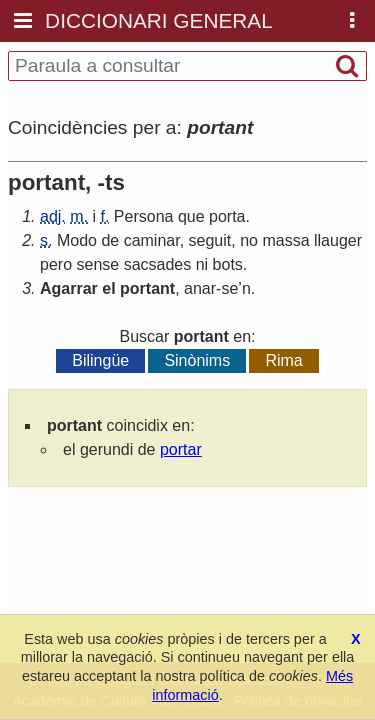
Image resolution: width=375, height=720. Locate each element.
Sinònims (197, 360)
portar (181, 449)
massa (285, 240)
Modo (77, 240)
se (229, 288)
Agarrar (69, 288)
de (110, 240)
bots (228, 264)
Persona (144, 216)
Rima (283, 360)
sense (97, 264)
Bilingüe (100, 360)
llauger (338, 240)
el (108, 288)
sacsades (158, 264)
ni (202, 264)
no (249, 240)
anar (200, 288)
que (191, 216)
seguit (210, 240)
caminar (152, 240)
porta (227, 216)
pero (56, 264)
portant (147, 288)
